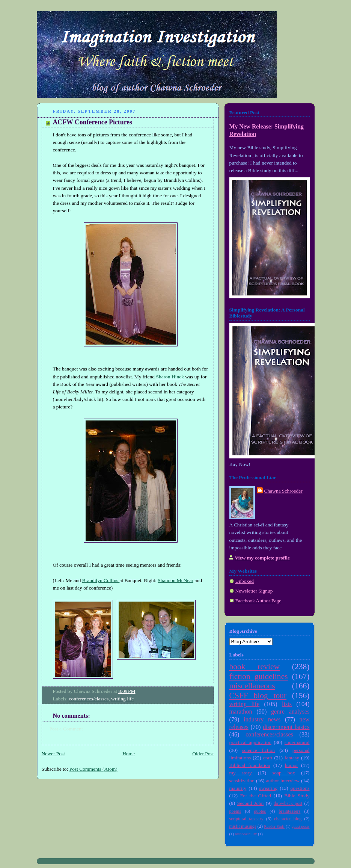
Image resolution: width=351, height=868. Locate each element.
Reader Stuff (274, 826)
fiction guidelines (259, 676)
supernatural (297, 742)
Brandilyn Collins (101, 580)
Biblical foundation (250, 765)
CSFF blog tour (258, 696)
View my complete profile (262, 558)
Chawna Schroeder (283, 491)
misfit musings (243, 826)
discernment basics (286, 727)
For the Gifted (255, 796)
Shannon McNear (175, 580)
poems (235, 811)
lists (287, 704)
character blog (288, 819)
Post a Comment (66, 729)
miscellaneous (252, 686)
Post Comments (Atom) (93, 769)
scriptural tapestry (246, 819)
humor (291, 765)
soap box (284, 773)
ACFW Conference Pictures (93, 122)
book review (255, 667)
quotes (260, 811)
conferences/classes (89, 699)
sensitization (242, 781)
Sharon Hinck (170, 377)
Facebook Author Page (258, 601)
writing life (122, 699)
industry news (262, 720)
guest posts (301, 826)
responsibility (246, 834)
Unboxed (245, 581)
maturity (238, 788)
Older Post (203, 754)
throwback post (288, 803)
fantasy (292, 758)
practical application (251, 742)
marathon (241, 712)
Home (129, 754)
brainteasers (289, 811)
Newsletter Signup (254, 591)
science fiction (258, 750)
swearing (269, 788)
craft (268, 758)
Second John (251, 803)
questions (300, 788)
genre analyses (290, 712)
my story (241, 773)
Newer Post (53, 754)
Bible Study (297, 796)
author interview (283, 781)
